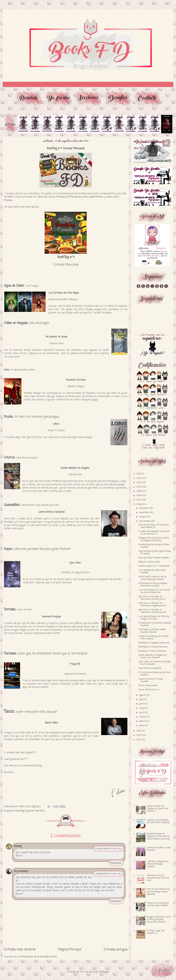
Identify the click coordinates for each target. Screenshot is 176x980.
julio (141, 700)
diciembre (144, 508)
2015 (139, 731)
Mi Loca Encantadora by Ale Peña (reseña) (155, 674)
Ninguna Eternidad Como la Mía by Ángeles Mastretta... (154, 539)
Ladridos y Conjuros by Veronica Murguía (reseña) (158, 864)
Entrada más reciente (20, 949)
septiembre (145, 521)
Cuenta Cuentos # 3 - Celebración (154, 566)
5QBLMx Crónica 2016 (149, 562)
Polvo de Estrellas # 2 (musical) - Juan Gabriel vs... (154, 526)
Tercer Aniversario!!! (148, 686)
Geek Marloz (96, 197)
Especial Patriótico (35, 811)
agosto (143, 695)
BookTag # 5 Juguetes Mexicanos (154, 643)
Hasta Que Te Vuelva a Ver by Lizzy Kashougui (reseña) (153, 578)
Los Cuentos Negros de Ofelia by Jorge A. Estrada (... (154, 618)
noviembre (144, 513)
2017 (139, 500)
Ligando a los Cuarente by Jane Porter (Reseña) (158, 821)
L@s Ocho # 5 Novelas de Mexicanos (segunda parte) (152, 604)
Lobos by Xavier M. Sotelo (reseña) (151, 680)
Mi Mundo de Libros (78, 197)
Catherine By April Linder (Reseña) (159, 849)
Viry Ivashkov (21, 871)
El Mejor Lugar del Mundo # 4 (156, 932)
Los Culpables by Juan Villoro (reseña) (152, 571)
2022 (139, 478)
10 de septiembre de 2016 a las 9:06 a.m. (109, 849)
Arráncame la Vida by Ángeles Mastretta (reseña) (153, 585)
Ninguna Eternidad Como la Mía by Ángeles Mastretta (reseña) (159, 920)
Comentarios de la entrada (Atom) (38, 957)
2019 (139, 491)
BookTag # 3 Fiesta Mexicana (152, 651)
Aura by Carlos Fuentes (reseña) (154, 558)
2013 (139, 740)
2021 (139, 483)
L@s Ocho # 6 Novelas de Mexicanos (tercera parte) (152, 598)
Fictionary (61, 197)
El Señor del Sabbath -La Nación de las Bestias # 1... (154, 533)
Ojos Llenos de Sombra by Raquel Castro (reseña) (155, 663)
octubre (143, 517)
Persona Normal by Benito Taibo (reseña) (154, 546)
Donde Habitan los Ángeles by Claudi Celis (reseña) (153, 656)
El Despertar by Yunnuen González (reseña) (155, 624)
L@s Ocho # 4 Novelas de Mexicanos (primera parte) (152, 611)
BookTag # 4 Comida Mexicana (153, 647)
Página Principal (70, 949)
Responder (116, 863)
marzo (143, 717)
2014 (139, 735)
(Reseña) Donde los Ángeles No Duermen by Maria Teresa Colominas (158, 836)
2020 (139, 487)
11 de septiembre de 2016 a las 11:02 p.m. (108, 874)
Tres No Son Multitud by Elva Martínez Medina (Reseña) (158, 892)
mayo (142, 708)
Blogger (106, 972)
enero (142, 726)
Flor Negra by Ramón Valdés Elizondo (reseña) (152, 631)
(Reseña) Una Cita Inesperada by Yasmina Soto (158, 878)
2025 (139, 474)
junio (142, 704)
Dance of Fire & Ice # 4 (149, 690)
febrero (143, 721)
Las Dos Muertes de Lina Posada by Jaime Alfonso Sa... (154, 591)
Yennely (18, 846)
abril (142, 713)
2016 (139, 504)
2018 (139, 496)
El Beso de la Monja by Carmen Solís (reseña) (154, 638)
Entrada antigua (116, 949)
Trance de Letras (46, 197)
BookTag (20, 811)
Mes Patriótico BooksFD (150, 668)
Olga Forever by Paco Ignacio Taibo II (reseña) (155, 553)
